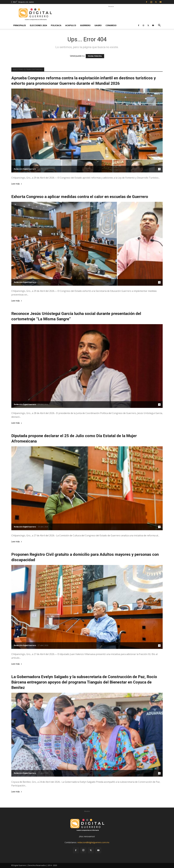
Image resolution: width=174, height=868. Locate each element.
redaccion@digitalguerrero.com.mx (93, 842)
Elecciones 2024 (38, 25)
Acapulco (71, 25)
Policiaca (56, 25)
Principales (20, 25)
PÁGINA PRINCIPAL (95, 56)
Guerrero (85, 25)
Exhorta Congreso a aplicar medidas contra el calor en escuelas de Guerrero (80, 197)
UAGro (98, 25)
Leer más (17, 184)
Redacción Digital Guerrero (25, 169)
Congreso (111, 25)
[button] (159, 26)
